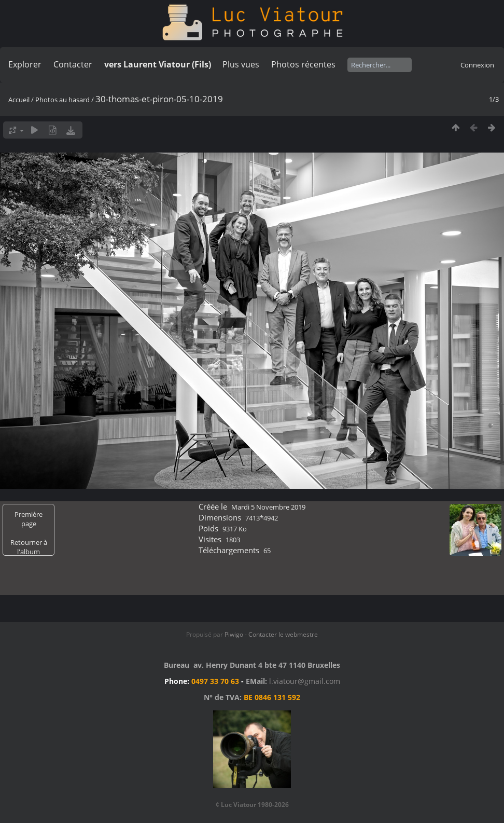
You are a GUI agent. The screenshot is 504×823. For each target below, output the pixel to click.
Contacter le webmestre (283, 634)
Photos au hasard (62, 100)
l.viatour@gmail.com (305, 681)
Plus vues (241, 64)
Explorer (25, 64)
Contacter (73, 64)
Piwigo (234, 634)
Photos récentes (303, 64)
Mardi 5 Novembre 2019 (268, 507)
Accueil (19, 100)
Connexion (477, 65)
